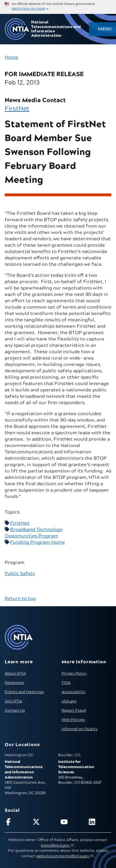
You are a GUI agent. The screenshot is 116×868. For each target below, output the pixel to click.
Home (11, 57)
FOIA (66, 683)
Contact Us (15, 710)
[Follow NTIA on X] (44, 823)
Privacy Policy (74, 673)
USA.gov (69, 701)
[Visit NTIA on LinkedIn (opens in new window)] (100, 823)
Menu (105, 29)
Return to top (20, 598)
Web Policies (73, 720)
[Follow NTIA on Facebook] (16, 823)
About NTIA (15, 673)
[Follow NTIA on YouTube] (72, 823)
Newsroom (14, 683)
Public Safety (20, 574)
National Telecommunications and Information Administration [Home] (56, 29)
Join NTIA (13, 701)
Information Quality (80, 729)
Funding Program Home (38, 542)
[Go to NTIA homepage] (17, 29)
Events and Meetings (24, 692)
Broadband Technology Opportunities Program (34, 533)
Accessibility (74, 692)
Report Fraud (74, 710)
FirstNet (17, 109)
